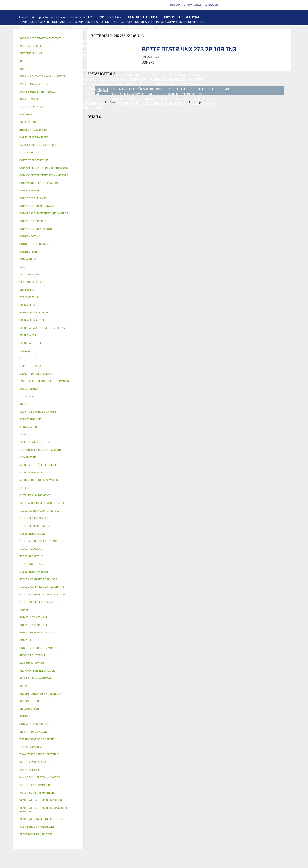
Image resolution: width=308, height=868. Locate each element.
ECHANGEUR (92, 36)
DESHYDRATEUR (198, 70)
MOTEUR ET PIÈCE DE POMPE (176, 60)
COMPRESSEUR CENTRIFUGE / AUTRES (45, 22)
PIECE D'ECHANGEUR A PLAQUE (40, 41)
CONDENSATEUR (184, 51)
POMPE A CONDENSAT (114, 60)
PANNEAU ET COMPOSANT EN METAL (72, 79)
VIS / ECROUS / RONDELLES (37, 103)
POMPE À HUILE (178, 65)
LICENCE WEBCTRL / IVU (36, 94)
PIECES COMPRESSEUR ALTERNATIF (43, 26)
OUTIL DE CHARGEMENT (163, 31)
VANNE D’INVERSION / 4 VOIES (82, 75)
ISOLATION (196, 79)
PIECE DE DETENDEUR (142, 75)
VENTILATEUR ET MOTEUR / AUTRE (42, 46)
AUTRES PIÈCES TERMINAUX (195, 99)
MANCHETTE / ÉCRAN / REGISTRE (142, 89)
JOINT (98, 99)
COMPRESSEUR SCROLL (144, 17)
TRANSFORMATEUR (117, 51)
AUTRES (155, 94)
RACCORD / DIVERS (158, 99)
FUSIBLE (164, 51)
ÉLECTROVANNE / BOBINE (157, 84)
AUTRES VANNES (190, 84)
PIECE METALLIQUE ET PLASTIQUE (184, 75)
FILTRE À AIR (77, 89)
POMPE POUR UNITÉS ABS (36, 65)
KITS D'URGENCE (126, 103)
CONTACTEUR (221, 46)
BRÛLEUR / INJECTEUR (170, 103)
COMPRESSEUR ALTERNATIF (183, 17)
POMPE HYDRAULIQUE (81, 60)
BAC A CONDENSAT (113, 79)
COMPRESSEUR (82, 17)
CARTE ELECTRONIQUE (174, 26)
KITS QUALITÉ (57, 108)
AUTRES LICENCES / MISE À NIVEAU (121, 94)
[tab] (48, 115)
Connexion (211, 5)
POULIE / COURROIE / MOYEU (70, 99)
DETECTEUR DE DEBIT (134, 70)
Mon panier (195, 5)
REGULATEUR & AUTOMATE (125, 31)
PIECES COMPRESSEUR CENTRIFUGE (181, 22)
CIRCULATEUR (143, 60)
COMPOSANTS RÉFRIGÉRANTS (39, 70)
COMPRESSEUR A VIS (110, 17)
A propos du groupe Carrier (50, 17)
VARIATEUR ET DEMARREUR (189, 46)
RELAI (23, 51)
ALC (77, 36)
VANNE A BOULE (125, 84)
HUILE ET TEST (68, 65)
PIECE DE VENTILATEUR (119, 46)
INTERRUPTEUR (42, 51)
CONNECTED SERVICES (163, 55)
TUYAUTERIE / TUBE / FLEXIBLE (185, 94)
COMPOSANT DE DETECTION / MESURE (45, 36)
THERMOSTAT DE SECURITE (200, 55)
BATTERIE (111, 36)
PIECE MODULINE (31, 108)
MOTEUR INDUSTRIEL (84, 46)
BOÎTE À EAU (138, 79)
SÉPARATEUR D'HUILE (149, 65)
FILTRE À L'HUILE (118, 65)
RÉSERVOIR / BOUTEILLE (168, 79)
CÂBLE (61, 51)
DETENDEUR (115, 75)
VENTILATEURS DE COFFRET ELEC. (42, 55)
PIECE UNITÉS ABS (202, 103)
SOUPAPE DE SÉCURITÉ (168, 70)
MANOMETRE (79, 108)
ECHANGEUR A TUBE (171, 36)
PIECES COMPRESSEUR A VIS (133, 22)
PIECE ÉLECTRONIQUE (34, 571)
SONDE (74, 55)
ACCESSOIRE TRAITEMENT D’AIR (41, 89)
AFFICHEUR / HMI (90, 31)
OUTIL (146, 103)
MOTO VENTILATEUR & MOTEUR (130, 41)
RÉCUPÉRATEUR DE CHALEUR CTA (191, 89)
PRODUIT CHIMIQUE (33, 99)
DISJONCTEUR (144, 51)
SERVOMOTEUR (101, 84)
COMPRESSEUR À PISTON (92, 22)
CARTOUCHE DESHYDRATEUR (38, 75)
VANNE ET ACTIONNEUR (35, 84)
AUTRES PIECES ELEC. (34, 60)
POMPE (57, 60)
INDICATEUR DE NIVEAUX (124, 99)
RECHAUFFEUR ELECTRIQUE (102, 55)
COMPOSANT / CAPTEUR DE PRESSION (89, 70)
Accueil (24, 17)
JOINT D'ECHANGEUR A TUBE (85, 41)
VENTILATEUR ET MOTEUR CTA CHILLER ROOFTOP (189, 41)
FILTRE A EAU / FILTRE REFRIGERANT (85, 103)
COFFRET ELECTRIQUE (85, 51)
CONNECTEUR (134, 55)
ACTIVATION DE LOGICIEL (74, 94)
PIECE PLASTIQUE (31, 79)
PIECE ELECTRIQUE (153, 46)
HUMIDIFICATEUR (103, 89)
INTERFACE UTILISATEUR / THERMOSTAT (47, 31)
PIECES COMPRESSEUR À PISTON (94, 26)
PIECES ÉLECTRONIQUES (138, 26)
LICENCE (224, 89)
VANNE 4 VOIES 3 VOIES (71, 84)
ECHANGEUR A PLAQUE (138, 36)
